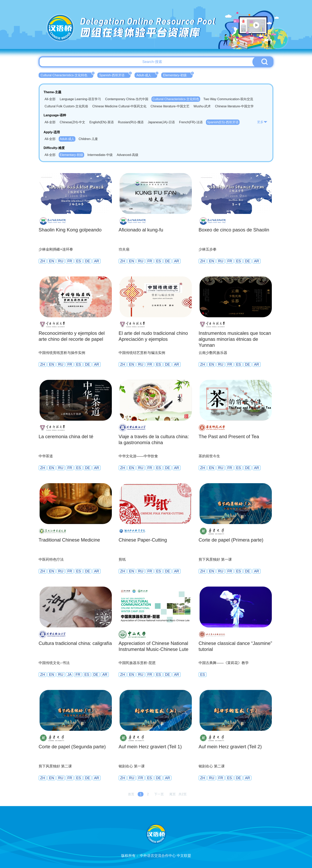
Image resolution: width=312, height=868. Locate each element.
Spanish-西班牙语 (115, 75)
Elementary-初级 (178, 75)
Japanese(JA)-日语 (161, 122)
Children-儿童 (88, 139)
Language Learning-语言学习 (80, 99)
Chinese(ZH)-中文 (72, 122)
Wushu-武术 (202, 106)
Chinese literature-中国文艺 (170, 106)
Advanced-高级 (128, 155)
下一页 (159, 794)
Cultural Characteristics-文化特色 (67, 75)
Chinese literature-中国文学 (234, 106)
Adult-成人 (147, 75)
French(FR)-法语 (191, 122)
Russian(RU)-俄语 (131, 122)
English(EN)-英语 (102, 122)
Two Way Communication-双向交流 (228, 99)
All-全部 (50, 99)
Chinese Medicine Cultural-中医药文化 (119, 106)
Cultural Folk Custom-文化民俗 (66, 106)
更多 (262, 122)
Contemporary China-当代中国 (127, 99)
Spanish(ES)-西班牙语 (223, 122)
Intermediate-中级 (100, 155)
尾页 (173, 794)
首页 (131, 794)
